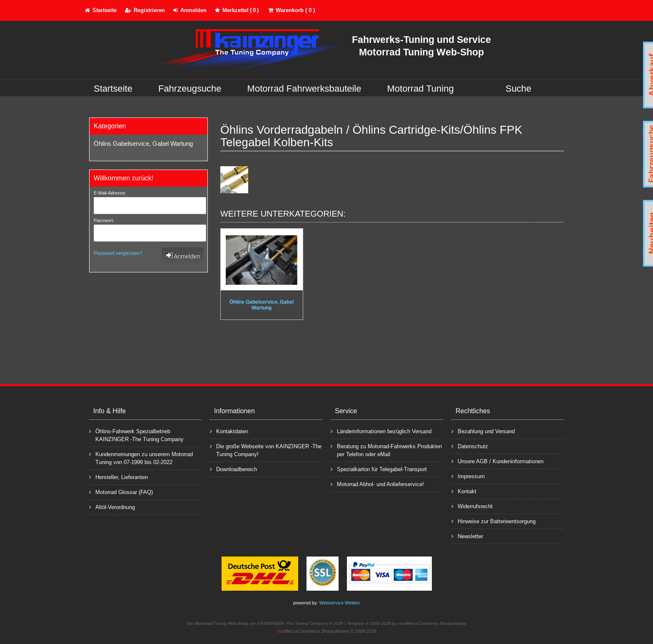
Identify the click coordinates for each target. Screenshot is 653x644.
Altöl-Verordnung (112, 507)
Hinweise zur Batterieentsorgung (493, 521)
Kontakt (464, 491)
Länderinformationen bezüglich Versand (381, 431)
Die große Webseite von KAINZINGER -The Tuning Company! (266, 450)
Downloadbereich (233, 469)
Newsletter (467, 536)
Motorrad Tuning (421, 89)
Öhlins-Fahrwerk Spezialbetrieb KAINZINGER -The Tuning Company (136, 435)
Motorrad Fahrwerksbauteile (304, 89)
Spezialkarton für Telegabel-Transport (379, 469)
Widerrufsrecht (472, 506)
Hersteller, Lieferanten (118, 477)
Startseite (113, 89)
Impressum (468, 476)
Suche (518, 89)
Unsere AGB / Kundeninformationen (497, 461)
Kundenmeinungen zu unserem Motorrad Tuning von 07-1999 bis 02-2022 (141, 458)
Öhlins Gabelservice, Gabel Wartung (143, 144)
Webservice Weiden (340, 603)
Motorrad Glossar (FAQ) (121, 492)
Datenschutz (470, 446)
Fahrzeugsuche (190, 89)
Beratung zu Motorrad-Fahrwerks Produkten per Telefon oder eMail (386, 450)
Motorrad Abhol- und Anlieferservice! (377, 484)
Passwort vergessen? (118, 253)
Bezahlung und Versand (483, 431)
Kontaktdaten (229, 431)
